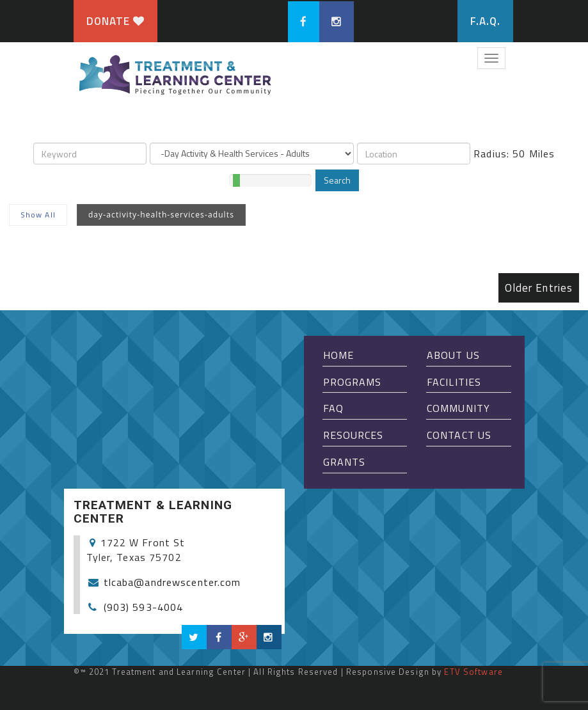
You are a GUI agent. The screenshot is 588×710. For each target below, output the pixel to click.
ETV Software (473, 672)
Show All (38, 215)
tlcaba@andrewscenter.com (172, 582)
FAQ (333, 408)
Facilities (454, 382)
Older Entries (539, 288)
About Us (453, 355)
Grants (345, 462)
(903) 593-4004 (144, 607)
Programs (353, 382)
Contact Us (459, 435)
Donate (116, 21)
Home (338, 355)
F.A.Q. (486, 21)
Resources (354, 435)
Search (337, 180)
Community (458, 408)
